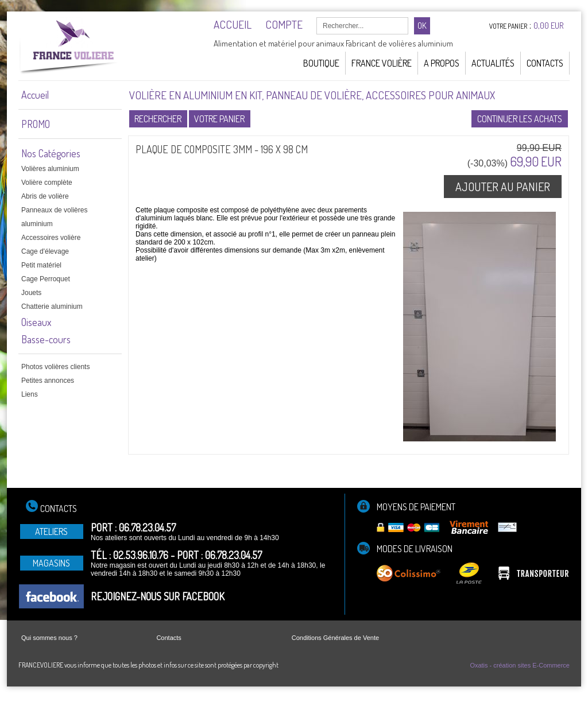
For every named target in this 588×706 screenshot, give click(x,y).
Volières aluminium (50, 169)
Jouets (31, 293)
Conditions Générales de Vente (335, 638)
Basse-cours (46, 339)
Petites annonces (48, 381)
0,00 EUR (549, 26)
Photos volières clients (55, 367)
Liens (30, 394)
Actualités (493, 63)
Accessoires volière (51, 238)
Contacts (545, 63)
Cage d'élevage (45, 251)
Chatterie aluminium (52, 307)
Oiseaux (36, 322)
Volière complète (47, 183)
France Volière (382, 63)
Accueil (35, 95)
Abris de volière (45, 196)
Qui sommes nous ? (49, 638)
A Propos (442, 63)
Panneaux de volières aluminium (54, 217)
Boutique (321, 63)
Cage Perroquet (46, 279)
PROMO (36, 124)
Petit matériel (41, 265)
